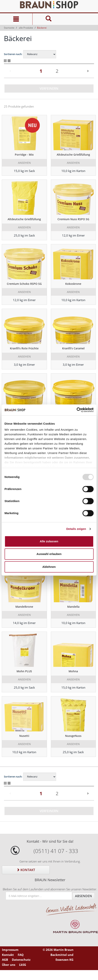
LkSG (23, 965)
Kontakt (26, 870)
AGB (5, 960)
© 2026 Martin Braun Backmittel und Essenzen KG (58, 955)
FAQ (21, 955)
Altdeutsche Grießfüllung (73, 155)
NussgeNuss (73, 736)
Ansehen (24, 163)
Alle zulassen (49, 541)
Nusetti (24, 736)
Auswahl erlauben (49, 554)
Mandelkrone (24, 607)
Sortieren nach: (13, 54)
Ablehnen (49, 567)
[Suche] (49, 19)
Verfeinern (49, 89)
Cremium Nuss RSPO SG (73, 219)
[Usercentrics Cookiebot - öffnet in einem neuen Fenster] (76, 410)
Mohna (73, 671)
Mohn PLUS (24, 671)
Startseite (9, 28)
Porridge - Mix (24, 155)
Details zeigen (76, 529)
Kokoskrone (73, 284)
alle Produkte (26, 28)
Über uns (9, 965)
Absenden (83, 896)
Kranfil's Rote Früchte (24, 348)
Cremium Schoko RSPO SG (24, 284)
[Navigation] (16, 19)
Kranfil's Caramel (73, 348)
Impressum (10, 950)
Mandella (73, 607)
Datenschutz (21, 960)
